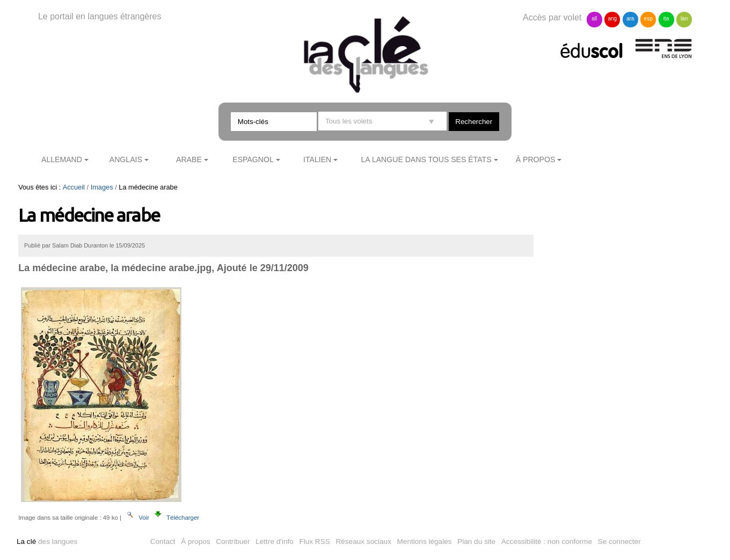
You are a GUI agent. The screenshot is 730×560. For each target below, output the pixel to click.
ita (666, 19)
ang (612, 19)
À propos (536, 159)
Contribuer (233, 541)
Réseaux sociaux (363, 541)
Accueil (74, 187)
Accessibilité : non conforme (547, 541)
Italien (317, 159)
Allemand (62, 159)
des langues (47, 541)
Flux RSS (314, 541)
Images (102, 187)
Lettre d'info (275, 541)
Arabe (189, 159)
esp (648, 19)
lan (684, 19)
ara (630, 19)
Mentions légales (425, 541)
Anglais (126, 159)
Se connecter (619, 541)
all (594, 19)
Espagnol (253, 159)
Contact (163, 541)
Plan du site (476, 541)
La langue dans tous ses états (426, 159)
